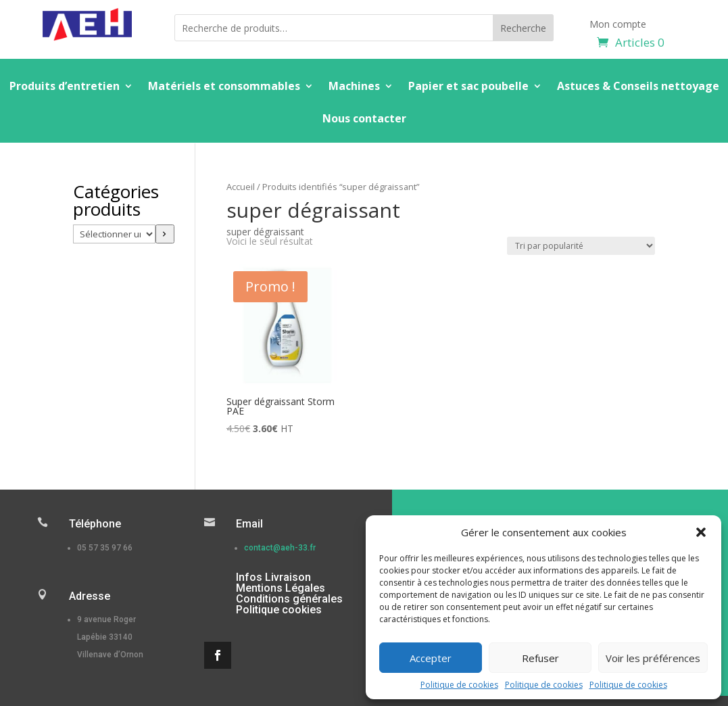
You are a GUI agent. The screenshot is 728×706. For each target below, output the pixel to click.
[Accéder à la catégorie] (165, 234)
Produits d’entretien (65, 87)
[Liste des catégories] (114, 234)
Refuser (540, 658)
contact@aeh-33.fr (280, 548)
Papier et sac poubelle (468, 87)
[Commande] (581, 246)
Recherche (523, 28)
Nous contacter (364, 120)
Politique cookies (279, 610)
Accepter (431, 658)
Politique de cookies (459, 685)
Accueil (241, 187)
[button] (701, 532)
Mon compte (618, 25)
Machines (354, 87)
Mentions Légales (281, 588)
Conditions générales (289, 599)
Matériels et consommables (224, 87)
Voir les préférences (653, 658)
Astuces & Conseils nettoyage (638, 87)
